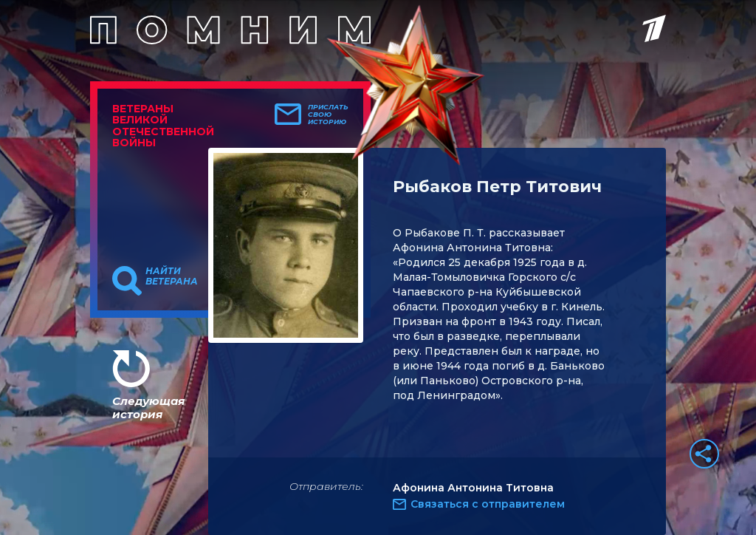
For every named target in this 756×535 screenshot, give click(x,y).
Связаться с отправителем (488, 504)
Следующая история (148, 408)
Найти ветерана (172, 276)
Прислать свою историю (328, 115)
